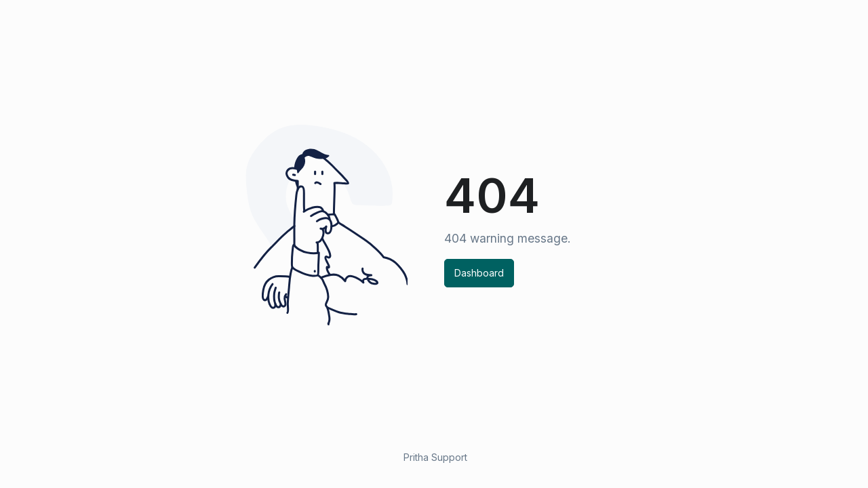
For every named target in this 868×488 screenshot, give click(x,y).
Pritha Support (435, 457)
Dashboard (479, 273)
